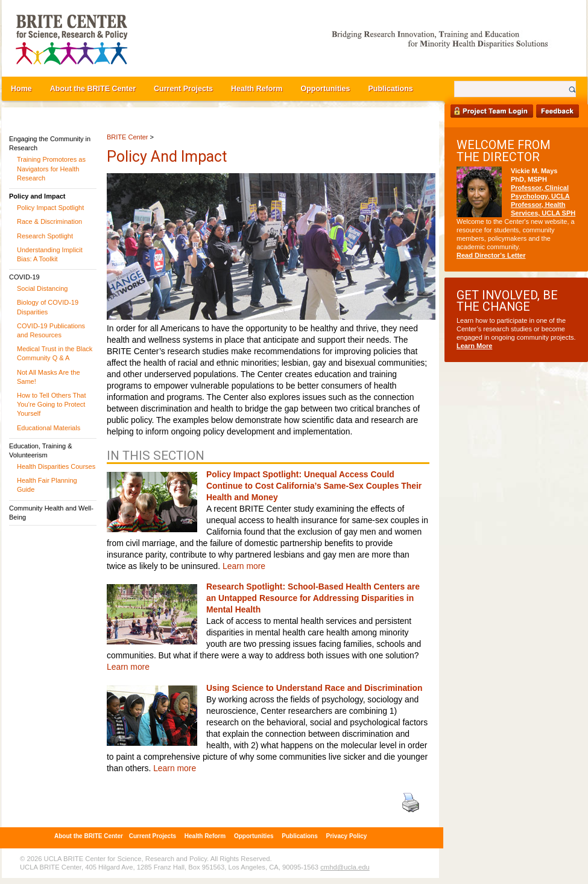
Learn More (474, 346)
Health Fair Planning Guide (47, 485)
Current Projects (183, 89)
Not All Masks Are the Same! (49, 377)
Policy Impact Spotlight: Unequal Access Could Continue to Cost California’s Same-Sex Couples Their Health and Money (314, 486)
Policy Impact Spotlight (50, 208)
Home (21, 89)
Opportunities (325, 89)
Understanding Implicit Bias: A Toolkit (50, 254)
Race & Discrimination (49, 221)
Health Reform (257, 89)
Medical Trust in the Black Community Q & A (55, 353)
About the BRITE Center (93, 89)
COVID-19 (24, 277)
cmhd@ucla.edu (345, 867)
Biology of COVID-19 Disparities (48, 307)
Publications (390, 89)
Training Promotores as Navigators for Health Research (51, 168)
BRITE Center (127, 137)
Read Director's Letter (491, 255)
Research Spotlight (45, 236)
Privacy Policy (347, 836)
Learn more (244, 566)
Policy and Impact (37, 196)
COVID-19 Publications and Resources (51, 330)
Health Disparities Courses (56, 466)
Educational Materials (49, 428)
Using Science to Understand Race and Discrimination (315, 688)
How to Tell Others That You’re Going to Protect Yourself (52, 404)
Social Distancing (42, 288)
